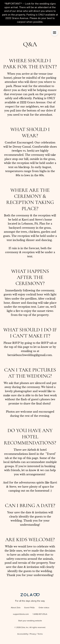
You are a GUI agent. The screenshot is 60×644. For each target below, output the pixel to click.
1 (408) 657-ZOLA (40, 614)
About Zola (16, 608)
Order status (44, 608)
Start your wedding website (30, 621)
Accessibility (23, 634)
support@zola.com (21, 614)
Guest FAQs (29, 608)
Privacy (33, 634)
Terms (40, 634)
